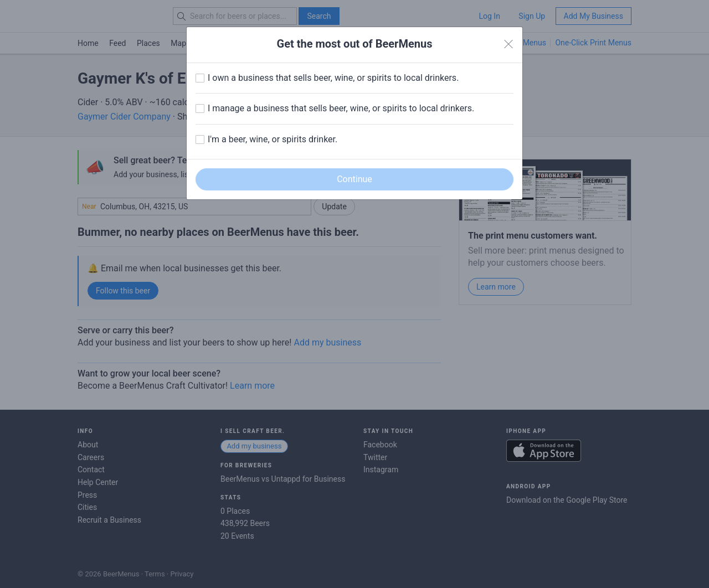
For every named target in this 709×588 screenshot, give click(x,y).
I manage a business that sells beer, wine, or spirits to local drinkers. (341, 108)
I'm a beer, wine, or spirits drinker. (273, 139)
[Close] (508, 44)
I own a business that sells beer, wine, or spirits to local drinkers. (333, 78)
